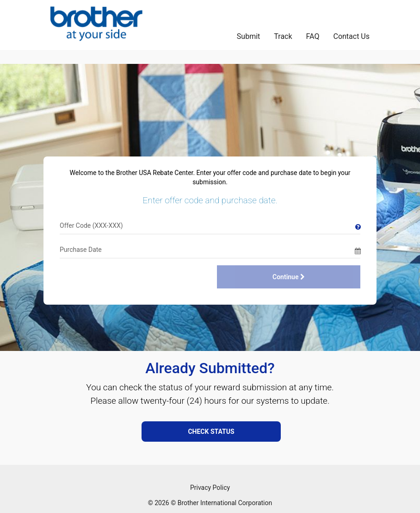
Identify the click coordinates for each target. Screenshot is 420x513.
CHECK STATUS (211, 432)
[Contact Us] (351, 34)
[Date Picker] (358, 249)
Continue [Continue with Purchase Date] (289, 277)
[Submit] (248, 34)
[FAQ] (313, 34)
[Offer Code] (207, 225)
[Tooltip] (358, 225)
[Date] (207, 250)
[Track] (283, 34)
